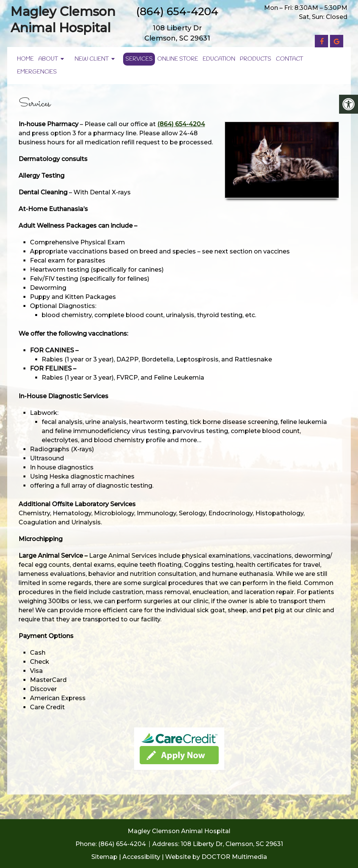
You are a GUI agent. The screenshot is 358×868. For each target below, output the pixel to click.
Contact (289, 59)
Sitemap (104, 857)
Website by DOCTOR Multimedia (216, 857)
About (48, 59)
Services (139, 59)
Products (256, 59)
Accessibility (141, 857)
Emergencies (37, 72)
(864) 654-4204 (177, 11)
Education (219, 59)
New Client (92, 59)
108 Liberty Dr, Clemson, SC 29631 (232, 844)
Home (25, 59)
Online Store (178, 59)
